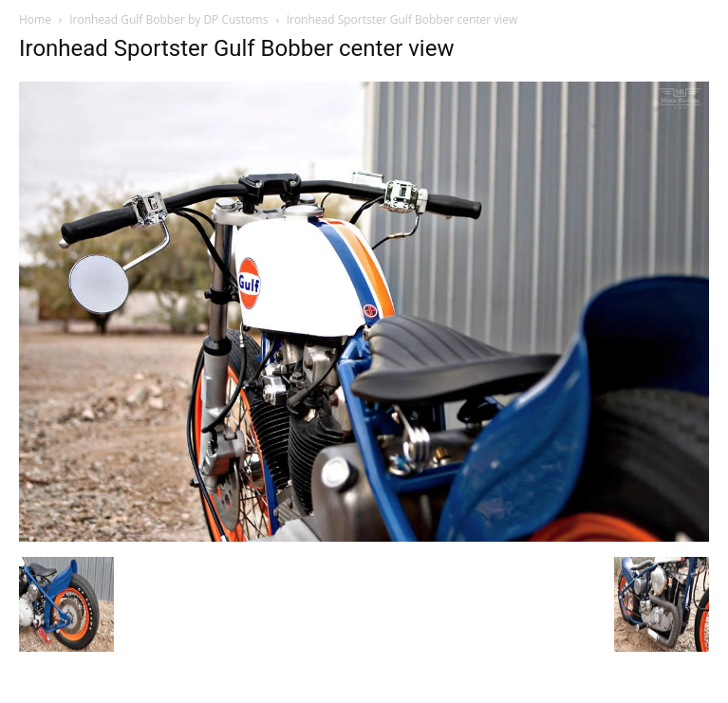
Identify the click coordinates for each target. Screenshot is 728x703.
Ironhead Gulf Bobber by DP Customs (168, 19)
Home (35, 19)
